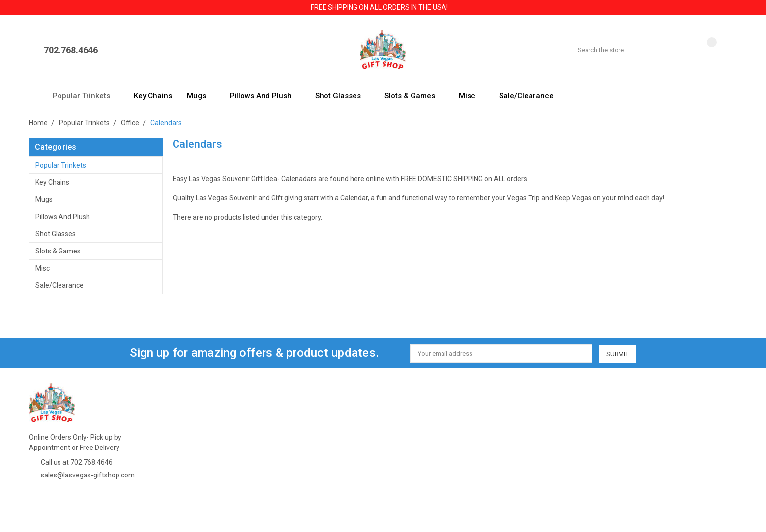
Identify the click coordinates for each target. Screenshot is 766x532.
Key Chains (153, 96)
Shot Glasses (342, 96)
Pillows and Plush (265, 96)
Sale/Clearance (526, 96)
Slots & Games (414, 96)
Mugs (201, 96)
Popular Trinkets (86, 96)
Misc (471, 96)
